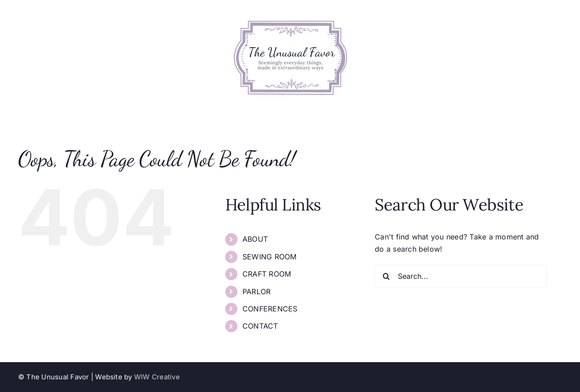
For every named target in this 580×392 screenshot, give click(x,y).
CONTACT (260, 326)
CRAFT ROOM (267, 274)
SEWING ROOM (270, 257)
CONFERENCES (270, 309)
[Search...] (461, 276)
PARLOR (256, 292)
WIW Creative (157, 377)
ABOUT (255, 239)
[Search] (386, 276)
